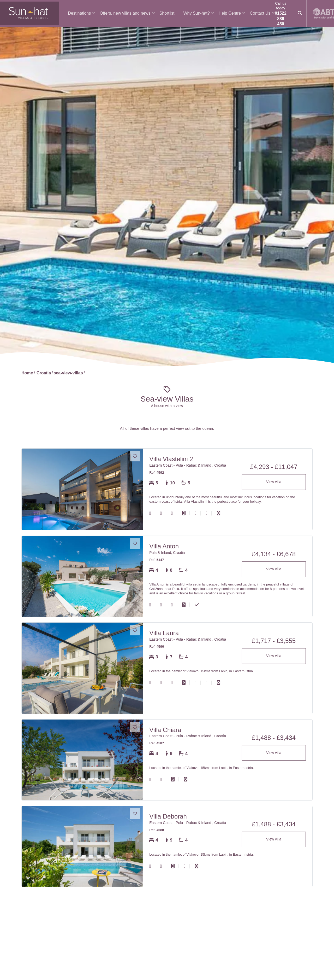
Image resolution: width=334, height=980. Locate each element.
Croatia (44, 373)
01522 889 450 (281, 19)
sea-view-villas (68, 373)
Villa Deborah (168, 816)
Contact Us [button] (260, 13)
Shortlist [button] (167, 13)
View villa (274, 482)
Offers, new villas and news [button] (125, 13)
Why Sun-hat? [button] (196, 13)
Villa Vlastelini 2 (171, 459)
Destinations (79, 13)
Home (27, 373)
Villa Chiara (165, 730)
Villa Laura (164, 633)
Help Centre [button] (230, 13)
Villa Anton (164, 546)
